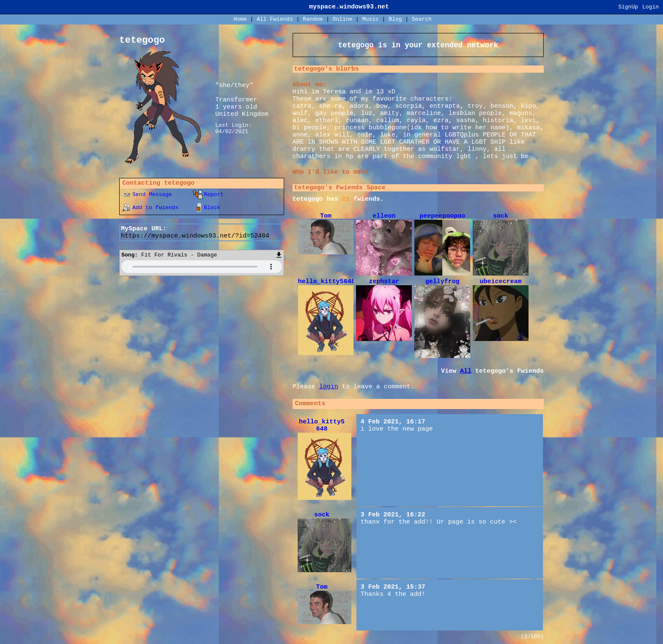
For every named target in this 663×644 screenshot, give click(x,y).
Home (240, 19)
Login (651, 7)
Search (422, 19)
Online (342, 19)
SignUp (628, 7)
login (329, 387)
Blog (395, 19)
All (275, 19)
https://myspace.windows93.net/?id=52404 (195, 236)
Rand (313, 19)
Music (371, 19)
